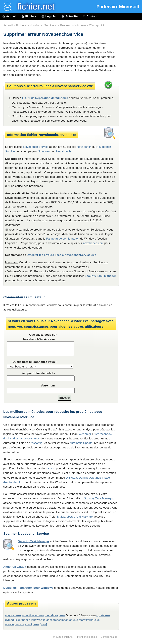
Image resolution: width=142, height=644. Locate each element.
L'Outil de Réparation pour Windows (28, 588)
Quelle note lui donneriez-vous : (35, 362)
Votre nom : (49, 386)
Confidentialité (109, 637)
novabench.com (93, 243)
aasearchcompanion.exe (62, 620)
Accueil (9, 16)
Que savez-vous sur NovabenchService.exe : (40, 337)
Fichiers (29, 16)
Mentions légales (87, 637)
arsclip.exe (32, 624)
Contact (90, 16)
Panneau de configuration (63, 239)
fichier (34, 7)
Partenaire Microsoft (118, 7)
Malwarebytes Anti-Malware (75, 517)
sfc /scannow (104, 434)
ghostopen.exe (15, 624)
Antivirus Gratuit (15, 567)
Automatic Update (81, 443)
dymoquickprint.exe (18, 620)
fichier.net (68, 637)
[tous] (43, 624)
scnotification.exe (33, 615)
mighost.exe (13, 615)
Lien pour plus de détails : (39, 373)
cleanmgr (85, 434)
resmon (50, 469)
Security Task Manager (100, 276)
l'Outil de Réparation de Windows (45, 98)
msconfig (37, 443)
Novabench (63, 152)
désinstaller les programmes (22, 439)
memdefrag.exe (55, 615)
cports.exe (103, 615)
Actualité (69, 16)
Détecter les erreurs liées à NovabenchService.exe (61, 255)
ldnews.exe (38, 620)
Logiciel (49, 16)
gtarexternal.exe (89, 620)
